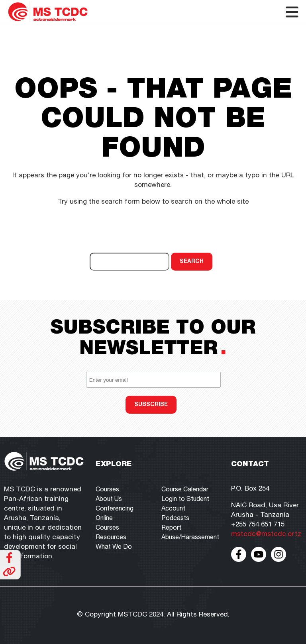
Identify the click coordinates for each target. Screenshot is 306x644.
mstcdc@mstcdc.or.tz (266, 535)
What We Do (114, 548)
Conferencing (115, 509)
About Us (109, 500)
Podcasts (175, 519)
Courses (107, 490)
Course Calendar (185, 490)
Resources (111, 538)
